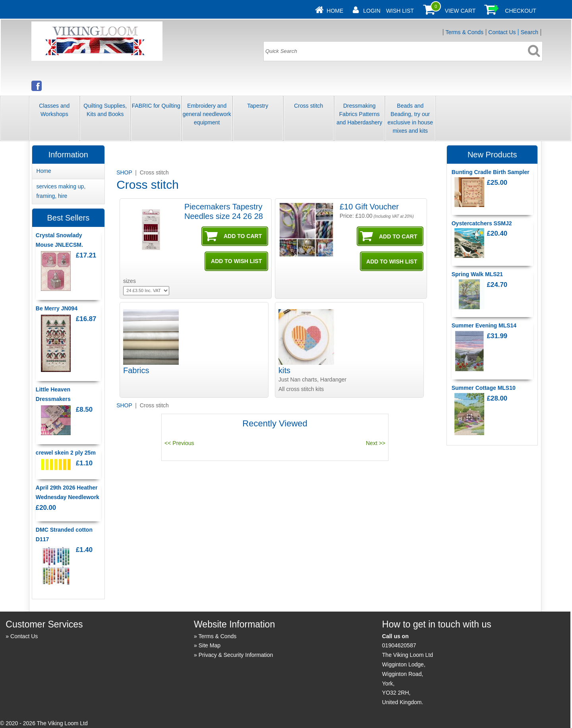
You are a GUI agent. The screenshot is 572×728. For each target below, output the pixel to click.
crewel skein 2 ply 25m (66, 453)
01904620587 (399, 645)
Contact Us (502, 32)
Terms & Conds (464, 32)
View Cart (460, 11)
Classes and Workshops (54, 110)
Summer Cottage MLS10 (484, 388)
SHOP (125, 172)
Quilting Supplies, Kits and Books (105, 110)
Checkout (521, 11)
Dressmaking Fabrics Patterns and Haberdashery (359, 114)
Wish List (400, 11)
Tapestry (258, 106)
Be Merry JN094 (57, 308)
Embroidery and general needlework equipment (207, 114)
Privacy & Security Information (236, 655)
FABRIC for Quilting (156, 106)
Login (372, 11)
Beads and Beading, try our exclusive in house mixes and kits (410, 118)
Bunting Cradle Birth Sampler (491, 172)
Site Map (210, 645)
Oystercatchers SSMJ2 (482, 223)
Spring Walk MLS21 (477, 274)
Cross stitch (308, 106)
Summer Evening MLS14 (484, 325)
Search (529, 32)
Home (335, 11)
